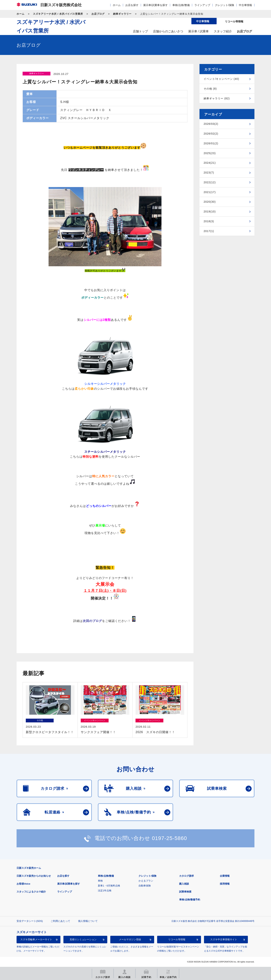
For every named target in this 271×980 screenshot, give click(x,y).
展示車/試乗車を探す (155, 5)
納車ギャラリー (122, 14)
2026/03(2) (211, 124)
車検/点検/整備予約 (190, 900)
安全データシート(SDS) (30, 921)
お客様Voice (23, 884)
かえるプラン (146, 881)
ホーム (117, 5)
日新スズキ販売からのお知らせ (34, 876)
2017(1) (209, 231)
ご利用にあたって (60, 921)
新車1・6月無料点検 (109, 886)
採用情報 (225, 884)
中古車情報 (245, 5)
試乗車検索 (185, 892)
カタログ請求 (187, 876)
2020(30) (210, 202)
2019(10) (210, 212)
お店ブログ (98, 14)
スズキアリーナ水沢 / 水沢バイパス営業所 (58, 14)
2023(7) (209, 173)
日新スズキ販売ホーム (29, 868)
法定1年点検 (105, 891)
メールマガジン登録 (130, 939)
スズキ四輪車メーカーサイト (36, 939)
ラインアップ (202, 5)
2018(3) (209, 221)
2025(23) (210, 153)
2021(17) (210, 192)
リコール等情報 (177, 939)
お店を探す (132, 5)
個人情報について (88, 921)
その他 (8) (210, 89)
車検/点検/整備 (181, 5)
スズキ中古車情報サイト (224, 939)
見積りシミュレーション (83, 939)
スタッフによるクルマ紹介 (31, 892)
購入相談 (184, 884)
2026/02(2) (211, 134)
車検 (100, 881)
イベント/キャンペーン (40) (221, 79)
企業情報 (225, 876)
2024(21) (210, 163)
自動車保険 (145, 886)
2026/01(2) (211, 143)
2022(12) (210, 182)
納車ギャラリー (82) (217, 98)
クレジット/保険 (225, 5)
